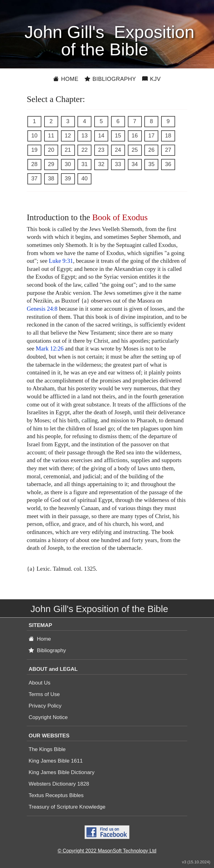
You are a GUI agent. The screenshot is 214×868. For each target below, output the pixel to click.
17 (151, 136)
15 (118, 136)
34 (135, 164)
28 (34, 164)
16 (135, 136)
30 (68, 164)
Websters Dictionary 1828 (59, 784)
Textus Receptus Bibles (56, 795)
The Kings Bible (47, 749)
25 (135, 150)
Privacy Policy (45, 706)
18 (168, 136)
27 (168, 150)
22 (85, 150)
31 (85, 164)
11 (51, 136)
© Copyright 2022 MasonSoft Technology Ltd (107, 851)
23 (101, 150)
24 (118, 150)
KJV (151, 79)
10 (34, 136)
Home (66, 79)
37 (34, 179)
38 (51, 179)
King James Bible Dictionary (62, 772)
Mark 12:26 (50, 348)
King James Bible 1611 (56, 761)
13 (85, 136)
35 (151, 164)
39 (68, 179)
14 (101, 136)
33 (118, 164)
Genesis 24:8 (42, 309)
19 (34, 150)
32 (101, 164)
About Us (40, 683)
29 (51, 164)
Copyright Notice (48, 717)
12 (68, 136)
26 (151, 150)
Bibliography (110, 79)
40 (85, 179)
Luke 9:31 (61, 261)
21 (68, 150)
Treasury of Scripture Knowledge (67, 807)
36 (168, 164)
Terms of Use (44, 694)
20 (51, 150)
